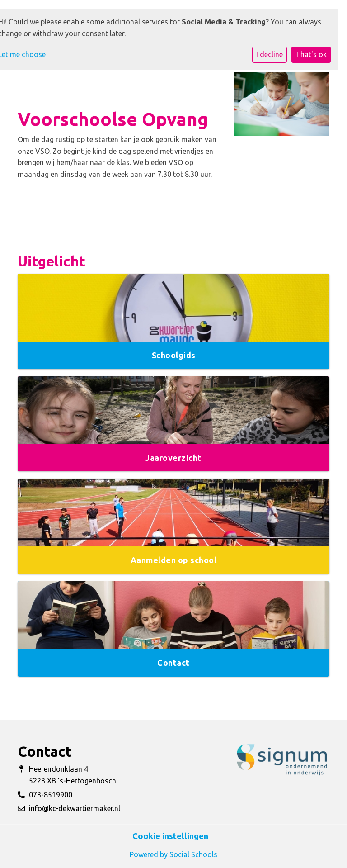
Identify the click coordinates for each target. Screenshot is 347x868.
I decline (270, 54)
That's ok (311, 54)
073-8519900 (51, 795)
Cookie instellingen (170, 836)
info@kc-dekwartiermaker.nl (75, 808)
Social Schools (193, 854)
